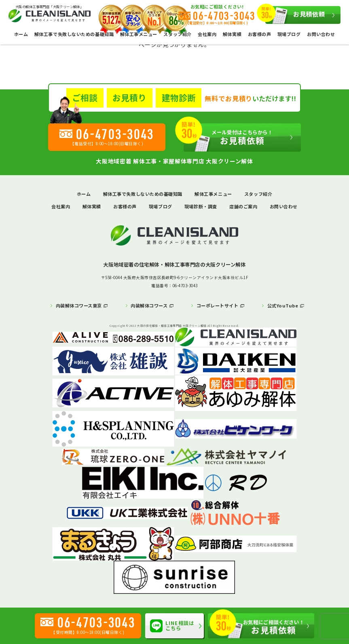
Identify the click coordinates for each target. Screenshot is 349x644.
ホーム (21, 34)
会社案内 (207, 34)
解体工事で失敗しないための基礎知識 (74, 34)
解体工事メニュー (213, 194)
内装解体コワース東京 (79, 305)
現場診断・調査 (201, 206)
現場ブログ (289, 34)
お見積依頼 (295, 15)
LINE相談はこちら (172, 626)
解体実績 (232, 34)
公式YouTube (283, 305)
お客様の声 (260, 34)
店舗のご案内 (243, 206)
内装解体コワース (149, 305)
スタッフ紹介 (258, 194)
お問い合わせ (321, 34)
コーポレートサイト (218, 305)
